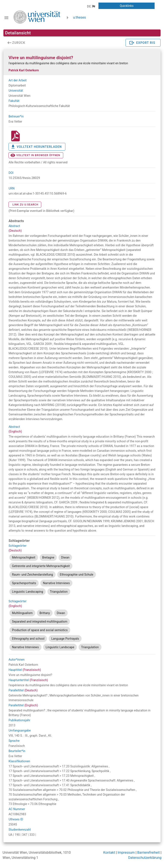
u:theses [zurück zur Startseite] (79, 17)
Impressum (126, 853)
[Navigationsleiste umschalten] (6, 18)
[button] (91, 6)
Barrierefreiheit (149, 853)
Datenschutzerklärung (145, 858)
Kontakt (109, 853)
